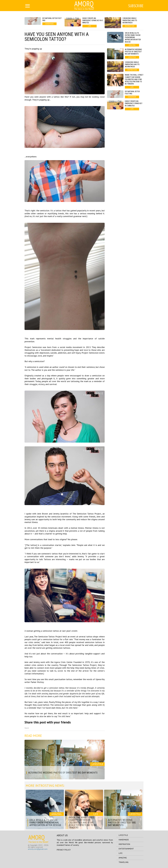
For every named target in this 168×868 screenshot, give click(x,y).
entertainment (126, 849)
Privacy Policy (64, 850)
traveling (124, 862)
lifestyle (123, 835)
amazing (123, 858)
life (121, 853)
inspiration (124, 844)
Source (27, 728)
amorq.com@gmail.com (38, 849)
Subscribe (136, 6)
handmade (124, 840)
